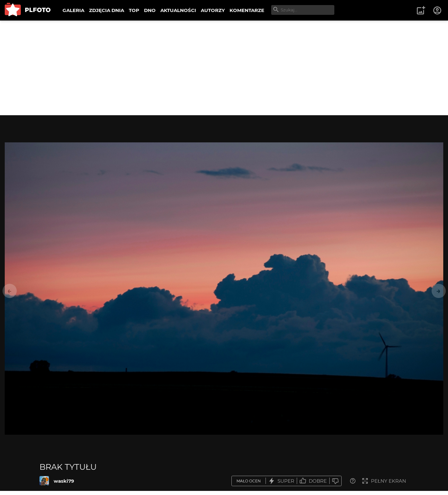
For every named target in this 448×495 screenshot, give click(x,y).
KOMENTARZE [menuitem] (247, 10)
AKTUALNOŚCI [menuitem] (178, 10)
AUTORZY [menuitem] (213, 10)
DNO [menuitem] (150, 10)
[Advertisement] (224, 68)
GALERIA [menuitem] (73, 10)
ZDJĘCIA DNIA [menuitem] (107, 10)
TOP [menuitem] (134, 10)
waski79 (64, 481)
